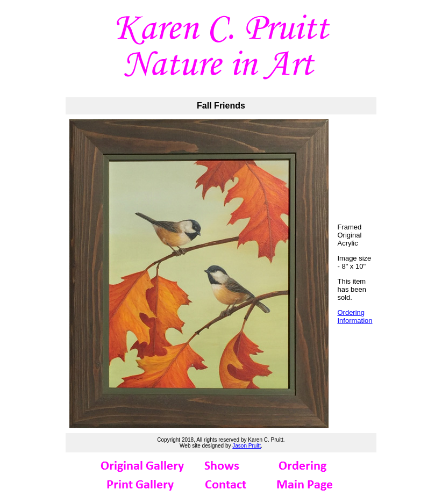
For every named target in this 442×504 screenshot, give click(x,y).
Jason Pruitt (247, 446)
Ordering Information (355, 316)
